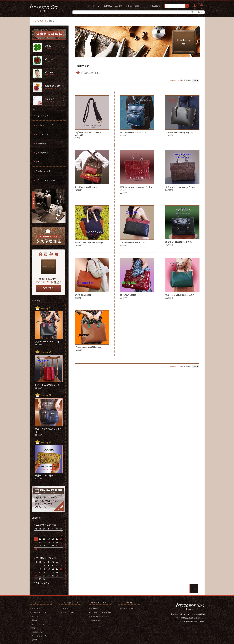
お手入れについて (128, 609)
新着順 (180, 80)
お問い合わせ (96, 620)
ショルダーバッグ (44, 125)
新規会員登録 (155, 6)
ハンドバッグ (42, 116)
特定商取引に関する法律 (101, 612)
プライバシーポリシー (100, 616)
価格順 (173, 80)
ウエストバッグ (43, 171)
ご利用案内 (107, 6)
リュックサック (43, 153)
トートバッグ (42, 134)
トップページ (94, 6)
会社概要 (119, 6)
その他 (34, 640)
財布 (38, 162)
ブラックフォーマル (45, 180)
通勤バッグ (41, 143)
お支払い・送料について (136, 6)
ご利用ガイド (67, 609)
